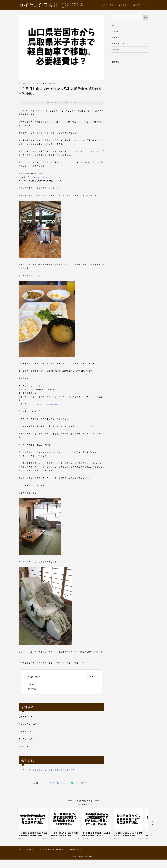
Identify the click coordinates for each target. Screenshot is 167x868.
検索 (146, 18)
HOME (21, 849)
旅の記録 (47, 83)
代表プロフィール (119, 43)
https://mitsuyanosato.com (47, 177)
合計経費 (32, 684)
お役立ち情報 (108, 5)
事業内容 (116, 37)
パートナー (116, 56)
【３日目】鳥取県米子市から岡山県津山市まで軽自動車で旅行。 (47, 770)
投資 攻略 (136, 5)
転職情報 (123, 5)
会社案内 (116, 31)
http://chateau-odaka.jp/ (47, 404)
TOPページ (116, 25)
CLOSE (91, 676)
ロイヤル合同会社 (38, 5)
